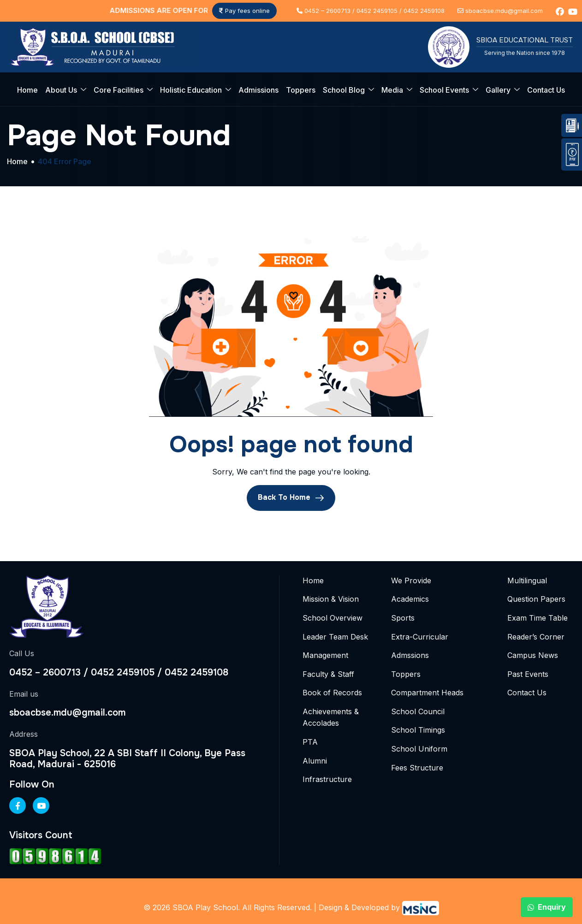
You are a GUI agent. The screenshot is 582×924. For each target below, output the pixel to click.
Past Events (528, 674)
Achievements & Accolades (331, 717)
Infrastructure (327, 779)
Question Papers (536, 599)
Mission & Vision (331, 599)
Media (397, 90)
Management (325, 655)
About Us (66, 90)
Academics (410, 599)
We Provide (411, 580)
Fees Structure (417, 768)
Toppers (301, 90)
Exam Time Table (537, 618)
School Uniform (419, 749)
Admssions (410, 655)
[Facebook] (18, 806)
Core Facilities (123, 90)
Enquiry (547, 907)
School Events (449, 90)
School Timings (418, 730)
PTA (310, 742)
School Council (418, 711)
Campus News (533, 655)
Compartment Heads (427, 693)
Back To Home (291, 498)
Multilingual (527, 580)
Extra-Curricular (420, 637)
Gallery (503, 90)
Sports (403, 618)
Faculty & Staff (328, 674)
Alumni (315, 761)
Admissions (258, 90)
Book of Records (332, 693)
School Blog (348, 90)
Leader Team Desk (335, 637)
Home (27, 90)
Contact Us (546, 90)
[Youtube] (41, 806)
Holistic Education (196, 90)
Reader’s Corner (536, 637)
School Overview (333, 618)
